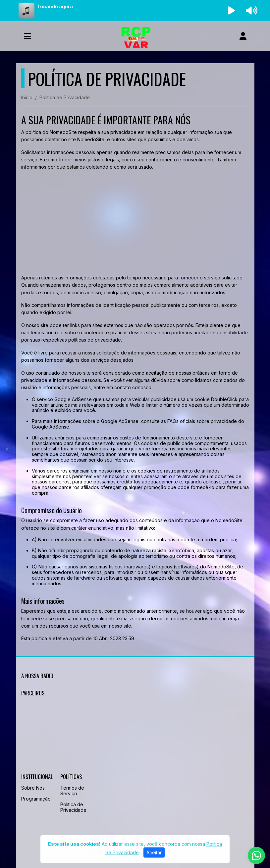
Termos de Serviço (72, 791)
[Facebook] (123, 839)
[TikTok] (136, 839)
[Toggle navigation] (27, 36)
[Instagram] (110, 839)
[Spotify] (189, 839)
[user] (243, 36)
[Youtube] (97, 839)
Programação (36, 799)
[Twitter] (163, 839)
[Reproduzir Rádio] (231, 11)
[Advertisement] (135, 223)
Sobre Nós (33, 788)
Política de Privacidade (73, 807)
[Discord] (176, 839)
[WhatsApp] (83, 839)
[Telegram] (150, 839)
